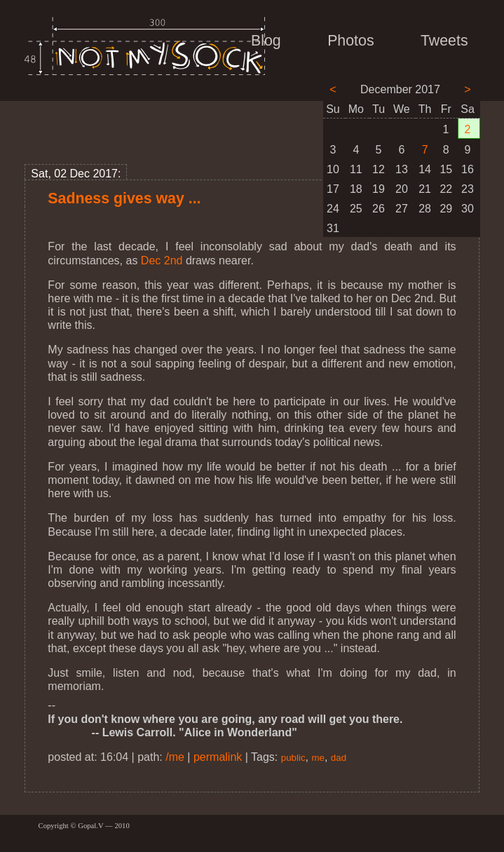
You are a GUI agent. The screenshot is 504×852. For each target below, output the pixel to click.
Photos (350, 41)
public (293, 758)
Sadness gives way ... (124, 198)
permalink (218, 757)
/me (175, 757)
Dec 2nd (162, 261)
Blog (266, 41)
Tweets (444, 41)
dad (339, 758)
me (318, 758)
